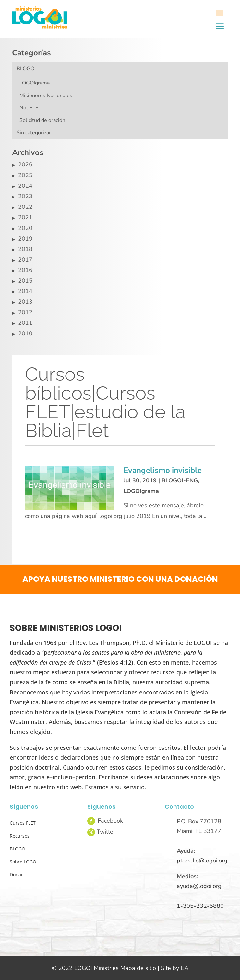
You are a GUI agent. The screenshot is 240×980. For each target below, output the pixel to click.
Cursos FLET (23, 823)
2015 (25, 281)
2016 (25, 270)
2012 (25, 312)
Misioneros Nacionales (46, 96)
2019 (25, 239)
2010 (25, 333)
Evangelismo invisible (163, 470)
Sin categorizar (34, 133)
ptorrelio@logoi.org (202, 861)
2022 (25, 207)
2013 (25, 302)
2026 (25, 164)
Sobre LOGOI (24, 862)
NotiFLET (30, 108)
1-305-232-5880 (200, 906)
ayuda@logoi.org (199, 886)
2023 (25, 196)
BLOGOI (26, 69)
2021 (25, 217)
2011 (25, 323)
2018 (25, 249)
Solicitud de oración (42, 120)
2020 (25, 228)
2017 (25, 260)
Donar (16, 875)
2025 (25, 175)
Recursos (20, 836)
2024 (25, 186)
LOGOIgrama (35, 83)
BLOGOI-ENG (180, 480)
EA (185, 968)
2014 (25, 291)
